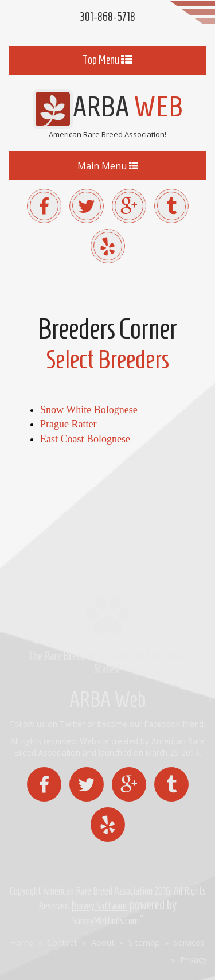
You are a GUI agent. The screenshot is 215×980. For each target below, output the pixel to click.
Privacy (193, 960)
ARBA (108, 106)
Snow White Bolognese (89, 410)
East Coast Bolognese (85, 439)
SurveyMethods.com (105, 921)
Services (189, 942)
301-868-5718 (107, 17)
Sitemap (144, 942)
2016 (162, 891)
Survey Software (100, 906)
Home (21, 942)
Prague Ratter (68, 424)
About (103, 942)
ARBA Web (107, 700)
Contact (62, 942)
